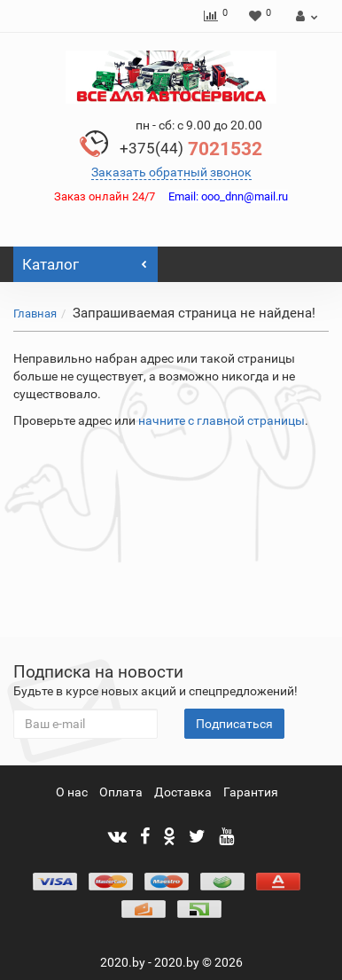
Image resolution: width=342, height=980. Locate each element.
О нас (72, 792)
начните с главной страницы (222, 420)
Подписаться (234, 724)
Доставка (183, 792)
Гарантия (251, 792)
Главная (35, 314)
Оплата (121, 792)
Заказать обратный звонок (171, 172)
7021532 (191, 149)
